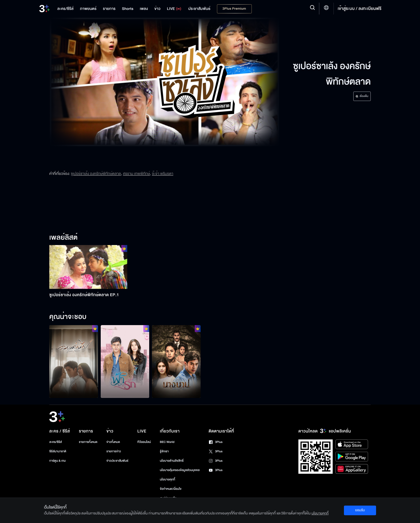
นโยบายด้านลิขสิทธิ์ (172, 461)
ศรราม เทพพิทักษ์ (136, 174)
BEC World (167, 442)
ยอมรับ (360, 510)
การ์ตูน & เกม (58, 461)
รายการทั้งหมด (88, 442)
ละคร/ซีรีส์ (56, 442)
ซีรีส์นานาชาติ (58, 451)
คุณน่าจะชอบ (68, 317)
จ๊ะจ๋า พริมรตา (163, 174)
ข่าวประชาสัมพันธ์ (117, 461)
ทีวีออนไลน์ (144, 442)
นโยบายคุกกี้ (168, 479)
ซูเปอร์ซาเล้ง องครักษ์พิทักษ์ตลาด (96, 174)
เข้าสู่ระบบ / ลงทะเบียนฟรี (360, 9)
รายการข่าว (114, 451)
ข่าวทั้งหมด (113, 442)
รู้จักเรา (164, 451)
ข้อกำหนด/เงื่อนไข (171, 489)
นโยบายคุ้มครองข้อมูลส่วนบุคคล (180, 470)
